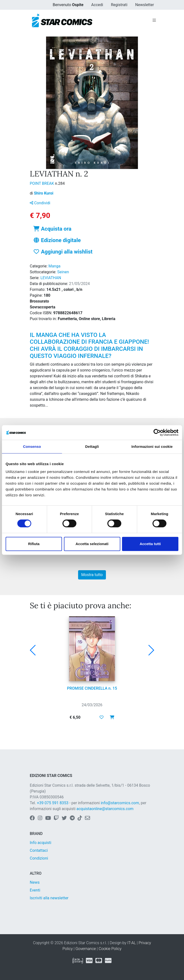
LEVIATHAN (51, 278)
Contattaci (39, 850)
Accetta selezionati (92, 544)
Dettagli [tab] (92, 446)
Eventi (35, 890)
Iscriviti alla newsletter (49, 898)
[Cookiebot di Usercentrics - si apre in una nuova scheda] (157, 432)
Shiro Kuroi (44, 193)
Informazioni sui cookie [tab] (152, 446)
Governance (86, 949)
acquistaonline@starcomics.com (105, 809)
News (35, 882)
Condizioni (39, 858)
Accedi (97, 5)
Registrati (119, 5)
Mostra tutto (92, 575)
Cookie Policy (110, 949)
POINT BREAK (42, 183)
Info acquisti (41, 843)
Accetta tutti (150, 544)
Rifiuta (34, 544)
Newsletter (145, 5)
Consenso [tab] (32, 446)
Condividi (40, 203)
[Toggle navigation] (154, 20)
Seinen (63, 272)
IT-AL (132, 943)
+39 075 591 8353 (53, 803)
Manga (55, 266)
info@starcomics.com (120, 803)
